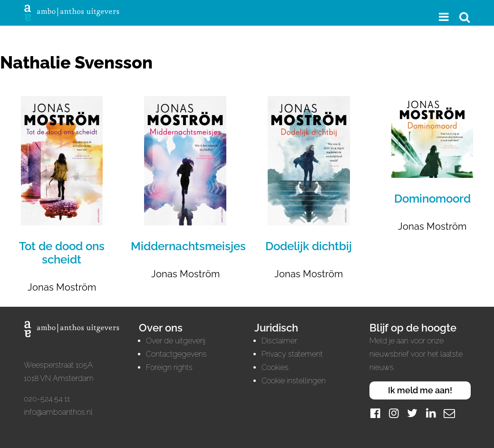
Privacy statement (292, 354)
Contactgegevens (176, 354)
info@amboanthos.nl (58, 412)
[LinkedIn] (431, 413)
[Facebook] (375, 413)
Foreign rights (169, 367)
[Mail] (449, 413)
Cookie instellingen (294, 381)
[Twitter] (412, 413)
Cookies (275, 367)
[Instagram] (394, 413)
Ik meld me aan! (420, 390)
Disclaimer (279, 341)
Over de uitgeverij (176, 341)
